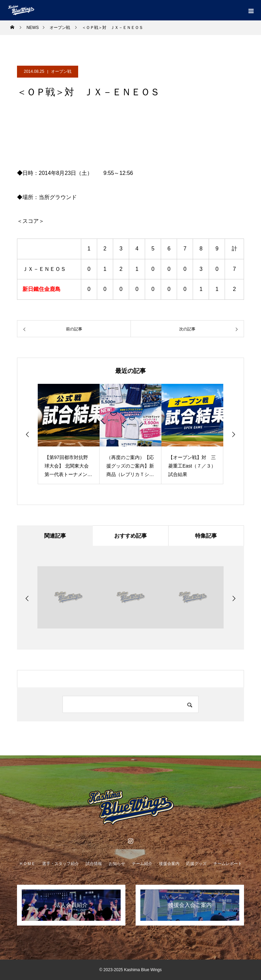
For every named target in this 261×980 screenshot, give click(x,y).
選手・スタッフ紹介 (60, 864)
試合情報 (94, 864)
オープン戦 (61, 71)
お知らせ (117, 864)
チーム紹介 (142, 864)
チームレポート (228, 864)
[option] (69, 434)
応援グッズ (196, 864)
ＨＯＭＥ (27, 864)
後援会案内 (169, 864)
